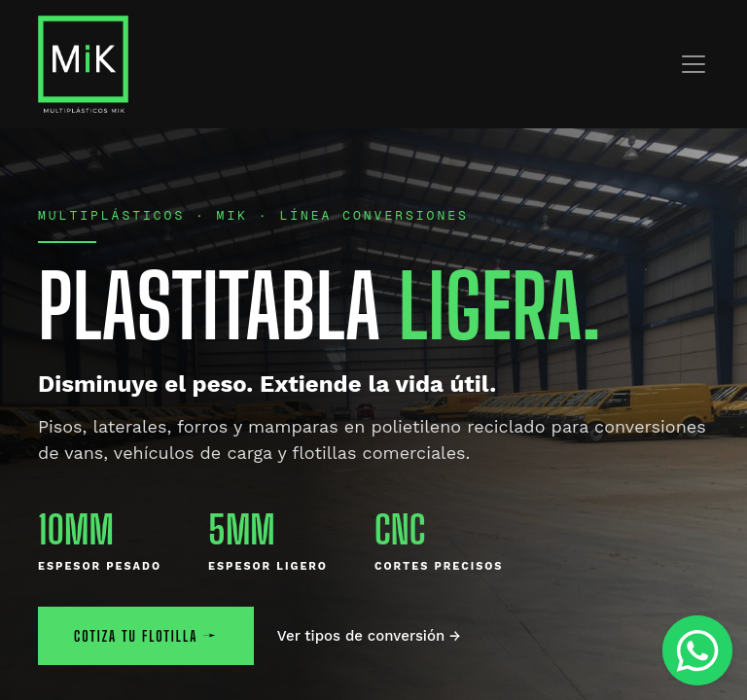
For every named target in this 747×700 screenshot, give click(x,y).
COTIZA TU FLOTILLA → (146, 636)
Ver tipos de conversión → (369, 636)
